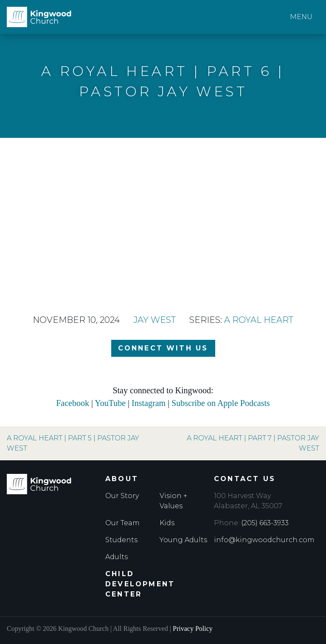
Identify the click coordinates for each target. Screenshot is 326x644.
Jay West (155, 320)
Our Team (122, 523)
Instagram (149, 403)
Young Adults (183, 540)
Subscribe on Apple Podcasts (221, 403)
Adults (117, 557)
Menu (301, 17)
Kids (167, 523)
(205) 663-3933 (265, 523)
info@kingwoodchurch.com (264, 540)
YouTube (110, 403)
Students (121, 540)
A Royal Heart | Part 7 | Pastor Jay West (253, 443)
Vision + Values (173, 501)
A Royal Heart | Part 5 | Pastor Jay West (73, 443)
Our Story (122, 496)
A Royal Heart (259, 320)
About (122, 479)
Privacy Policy (193, 629)
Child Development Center (140, 584)
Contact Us (245, 479)
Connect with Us (163, 348)
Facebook (73, 403)
